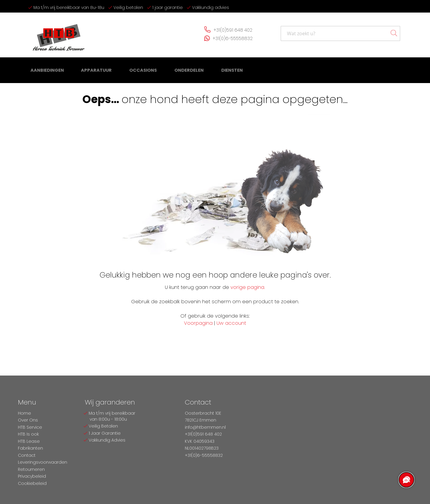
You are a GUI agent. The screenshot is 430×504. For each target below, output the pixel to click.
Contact (27, 455)
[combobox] (340, 35)
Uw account (231, 323)
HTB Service (30, 427)
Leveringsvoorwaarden (43, 462)
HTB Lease (29, 441)
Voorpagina (198, 323)
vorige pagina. (248, 287)
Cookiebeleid (32, 483)
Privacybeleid (32, 476)
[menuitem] (47, 72)
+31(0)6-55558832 (232, 40)
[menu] (128, 72)
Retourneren (31, 469)
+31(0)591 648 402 (232, 32)
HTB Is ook (28, 434)
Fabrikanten (30, 448)
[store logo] (57, 35)
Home (24, 413)
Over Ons (28, 420)
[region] (406, 480)
